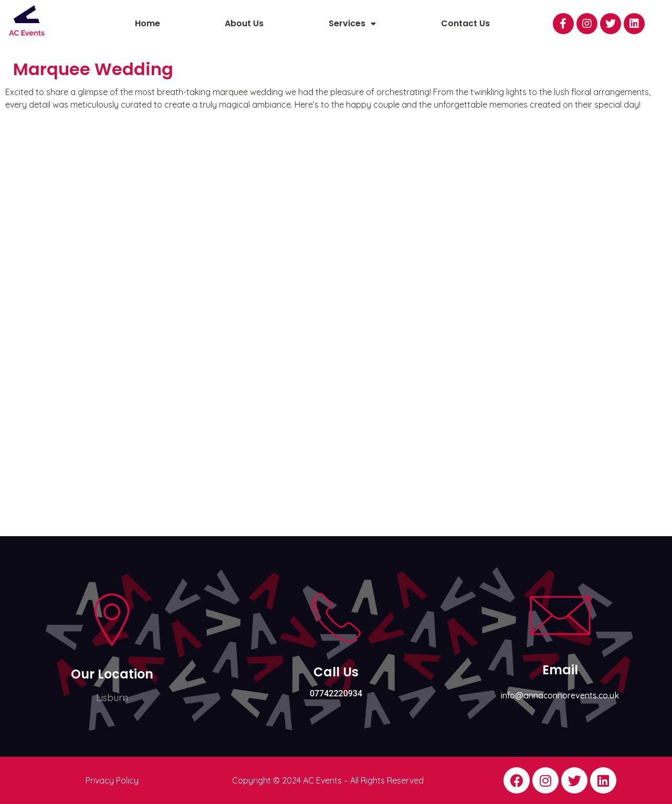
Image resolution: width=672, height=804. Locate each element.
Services (352, 24)
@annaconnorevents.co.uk (567, 695)
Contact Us (465, 23)
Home (148, 23)
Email (560, 670)
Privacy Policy (112, 780)
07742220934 (336, 693)
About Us (244, 23)
